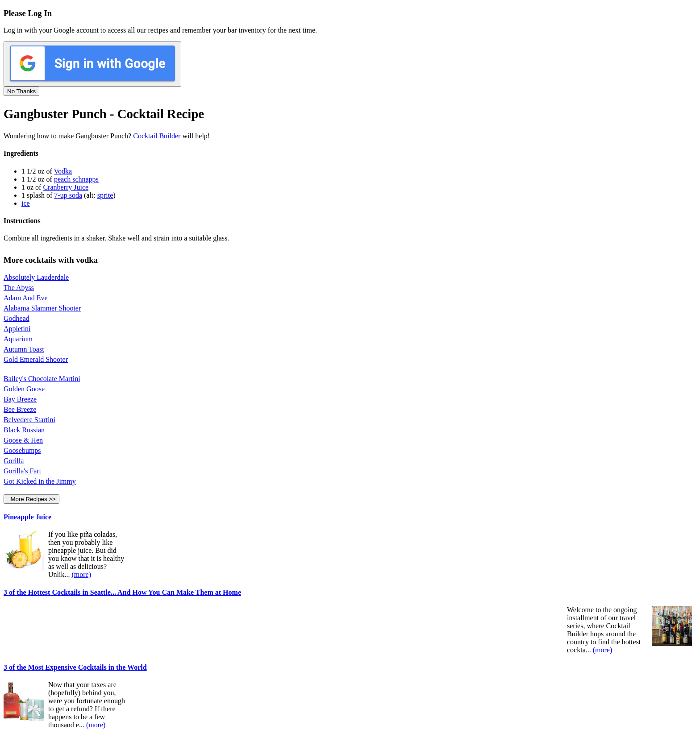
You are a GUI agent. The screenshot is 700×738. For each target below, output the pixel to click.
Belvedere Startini (29, 420)
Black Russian (24, 430)
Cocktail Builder (157, 136)
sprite (105, 195)
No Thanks (21, 91)
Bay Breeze (20, 399)
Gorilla (14, 461)
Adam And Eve (26, 298)
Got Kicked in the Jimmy (40, 481)
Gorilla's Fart (22, 471)
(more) (81, 574)
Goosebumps (22, 450)
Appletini (17, 329)
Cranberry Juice (66, 187)
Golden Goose (24, 389)
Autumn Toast (24, 349)
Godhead (17, 318)
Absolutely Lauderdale (36, 277)
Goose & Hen (23, 440)
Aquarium (18, 339)
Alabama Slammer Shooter (42, 308)
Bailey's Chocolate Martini (42, 379)
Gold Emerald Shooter (36, 359)
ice (26, 203)
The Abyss (19, 288)
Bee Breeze (20, 409)
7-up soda (68, 195)
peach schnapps (76, 179)
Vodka (63, 171)
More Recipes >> (31, 499)
